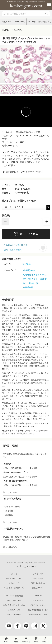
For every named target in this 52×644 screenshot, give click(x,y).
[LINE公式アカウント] (26, 626)
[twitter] (43, 626)
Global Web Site (14, 610)
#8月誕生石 (28, 287)
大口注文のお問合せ (38, 583)
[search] (46, 14)
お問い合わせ (38, 578)
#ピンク (43, 279)
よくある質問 (38, 574)
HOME (5, 30)
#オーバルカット (30, 279)
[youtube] (9, 626)
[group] (26, 64)
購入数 (6, 216)
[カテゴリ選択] (4, 13)
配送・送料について (14, 578)
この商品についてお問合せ (16, 245)
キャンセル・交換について (14, 588)
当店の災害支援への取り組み (14, 605)
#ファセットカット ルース (34, 275)
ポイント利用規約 (14, 615)
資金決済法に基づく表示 (38, 615)
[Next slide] (49, 69)
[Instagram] (35, 626)
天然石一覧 (7, 22)
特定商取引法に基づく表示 (38, 610)
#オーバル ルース (30, 283)
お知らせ (14, 574)
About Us (38, 596)
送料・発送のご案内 (13, 250)
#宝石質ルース (29, 270)
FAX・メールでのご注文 (14, 596)
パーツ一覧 (20, 22)
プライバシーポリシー (38, 605)
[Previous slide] (3, 69)
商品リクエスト (38, 588)
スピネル (18, 30)
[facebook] (17, 626)
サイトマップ (38, 601)
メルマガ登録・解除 (14, 601)
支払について (14, 583)
